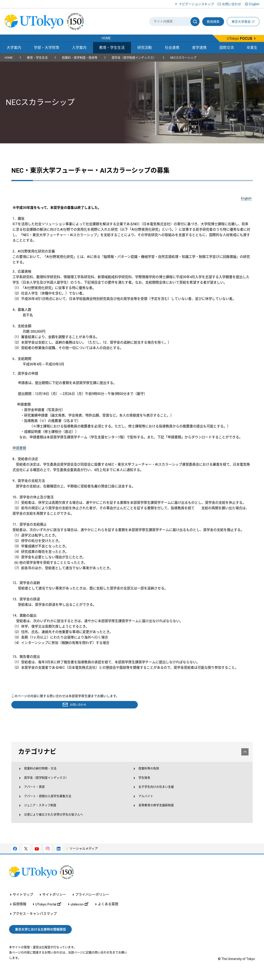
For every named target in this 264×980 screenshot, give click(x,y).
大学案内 (14, 48)
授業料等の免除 (150, 772)
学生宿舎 (145, 782)
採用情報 (20, 913)
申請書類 (19, 448)
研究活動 (145, 48)
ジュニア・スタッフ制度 (45, 812)
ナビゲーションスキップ (196, 4)
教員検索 (213, 22)
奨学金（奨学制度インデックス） (134, 58)
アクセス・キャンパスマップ (35, 923)
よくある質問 (108, 913)
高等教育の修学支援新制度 (159, 812)
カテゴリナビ (132, 752)
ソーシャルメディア (84, 857)
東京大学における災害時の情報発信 (40, 938)
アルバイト (147, 802)
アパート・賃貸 (38, 792)
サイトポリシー (54, 904)
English (246, 198)
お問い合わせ (232, 4)
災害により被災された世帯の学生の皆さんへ (61, 822)
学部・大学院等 (47, 48)
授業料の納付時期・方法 (45, 772)
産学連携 (199, 48)
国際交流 (227, 48)
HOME (9, 58)
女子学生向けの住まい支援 (159, 792)
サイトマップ (23, 904)
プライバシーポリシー (92, 904)
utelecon (79, 913)
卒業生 (252, 48)
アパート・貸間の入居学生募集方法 (54, 802)
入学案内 (79, 48)
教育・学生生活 (112, 48)
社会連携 (172, 48)
